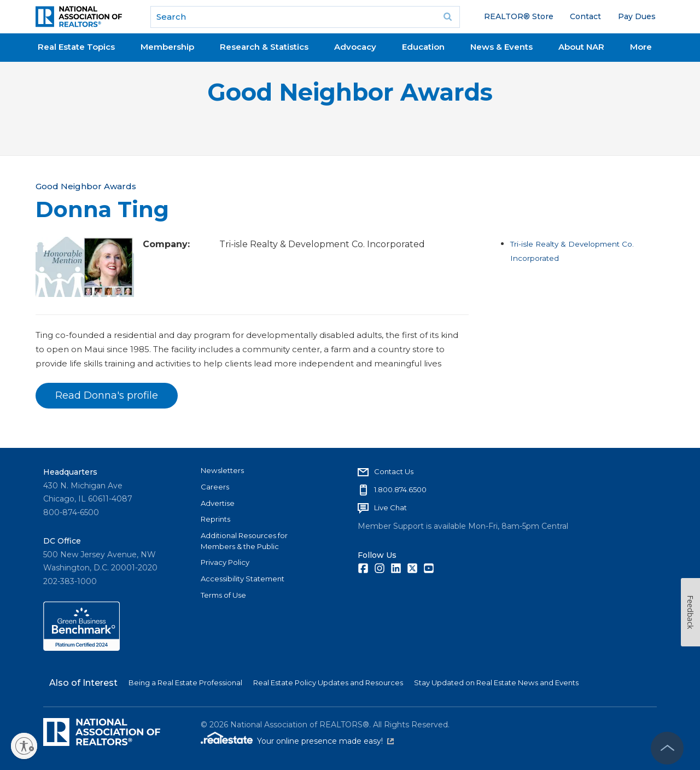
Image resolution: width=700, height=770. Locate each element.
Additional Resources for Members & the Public (244, 541)
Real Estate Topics (76, 47)
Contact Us (394, 471)
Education (423, 47)
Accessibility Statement (243, 579)
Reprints (215, 519)
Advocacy (355, 47)
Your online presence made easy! (325, 741)
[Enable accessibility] (24, 746)
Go (448, 17)
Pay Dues (637, 16)
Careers (215, 487)
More (641, 47)
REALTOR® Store (519, 16)
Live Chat (390, 507)
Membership (167, 47)
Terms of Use (223, 595)
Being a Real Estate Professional (185, 682)
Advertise (218, 503)
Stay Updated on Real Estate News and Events (496, 682)
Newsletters (222, 470)
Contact (585, 16)
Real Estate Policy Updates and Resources (328, 682)
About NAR (581, 47)
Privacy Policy (225, 562)
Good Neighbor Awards (350, 92)
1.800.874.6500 (400, 489)
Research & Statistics (264, 47)
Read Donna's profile (107, 395)
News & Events (501, 47)
